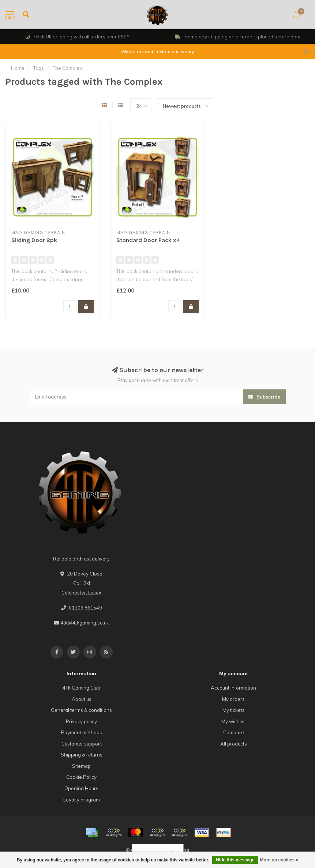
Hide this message (235, 860)
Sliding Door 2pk (34, 240)
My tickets (234, 710)
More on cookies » (279, 860)
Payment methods (82, 732)
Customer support (82, 744)
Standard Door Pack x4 (148, 240)
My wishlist (234, 721)
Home (18, 68)
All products (234, 744)
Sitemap (81, 766)
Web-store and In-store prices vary (158, 51)
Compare (234, 732)
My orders (233, 699)
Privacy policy (81, 721)
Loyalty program (82, 800)
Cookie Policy (81, 777)
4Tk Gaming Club (81, 688)
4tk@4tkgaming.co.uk (85, 623)
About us (82, 699)
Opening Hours (81, 788)
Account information (233, 688)
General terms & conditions (81, 710)
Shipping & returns (82, 755)
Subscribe (264, 397)
